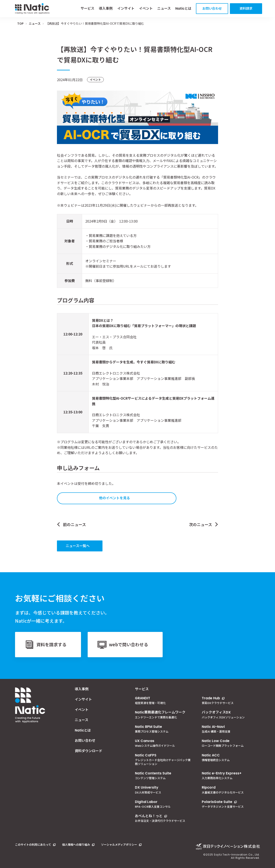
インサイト (126, 8)
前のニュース (74, 524)
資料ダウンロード (89, 751)
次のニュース (201, 524)
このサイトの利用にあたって (33, 845)
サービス (87, 8)
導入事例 (106, 8)
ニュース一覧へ (78, 546)
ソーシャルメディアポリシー (119, 845)
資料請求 (246, 8)
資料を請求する (51, 644)
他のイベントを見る (115, 498)
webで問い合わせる (128, 644)
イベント (146, 8)
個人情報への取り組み (76, 845)
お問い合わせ (212, 8)
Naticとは (183, 8)
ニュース (164, 8)
